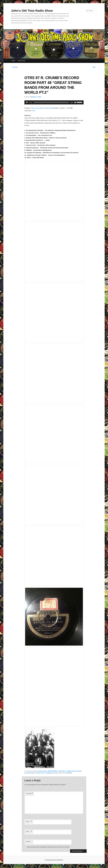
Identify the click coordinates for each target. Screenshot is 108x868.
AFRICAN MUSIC (52, 771)
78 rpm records (42, 771)
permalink (69, 773)
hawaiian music (71, 771)
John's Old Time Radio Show (32, 11)
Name (29, 822)
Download (49, 108)
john (56, 773)
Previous (14, 67)
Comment (29, 794)
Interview (79, 771)
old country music (30, 773)
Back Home (22, 61)
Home (13, 61)
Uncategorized (49, 773)
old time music (40, 773)
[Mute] (75, 102)
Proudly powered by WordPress (54, 860)
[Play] (27, 102)
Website (28, 841)
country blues (62, 771)
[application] (54, 102)
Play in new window (37, 108)
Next (95, 67)
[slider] (51, 102)
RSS (34, 111)
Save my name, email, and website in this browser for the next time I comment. (48, 847)
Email (29, 832)
